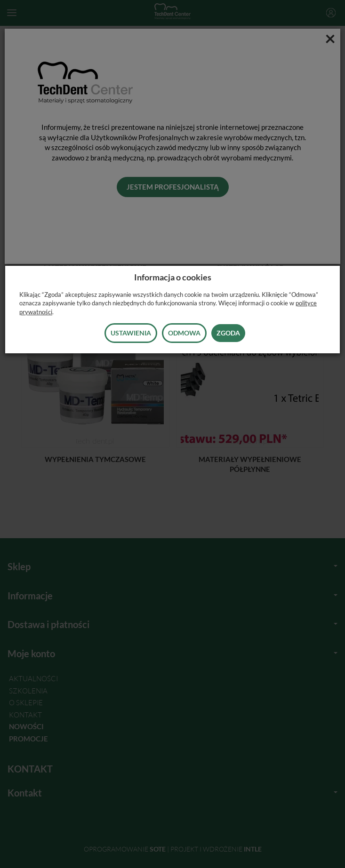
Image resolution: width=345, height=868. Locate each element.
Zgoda (228, 333)
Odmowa (184, 333)
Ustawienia (131, 333)
